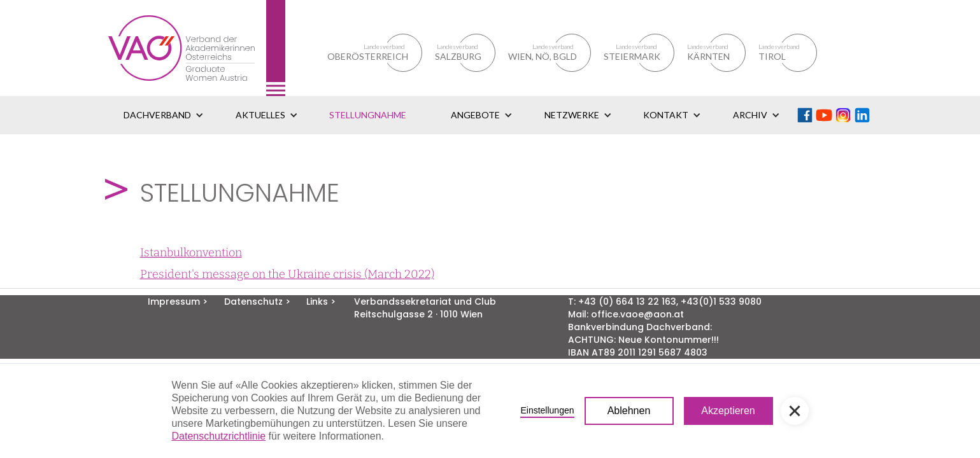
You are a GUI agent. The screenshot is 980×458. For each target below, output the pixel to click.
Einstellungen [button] (547, 410)
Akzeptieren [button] (728, 411)
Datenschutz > (257, 302)
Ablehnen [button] (629, 411)
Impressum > (178, 302)
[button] (164, 115)
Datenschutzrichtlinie (219, 436)
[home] (197, 48)
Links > (321, 302)
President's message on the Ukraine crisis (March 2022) (287, 274)
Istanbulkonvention (191, 253)
